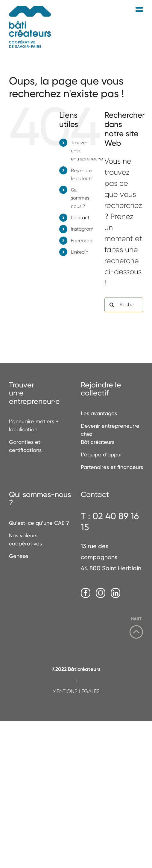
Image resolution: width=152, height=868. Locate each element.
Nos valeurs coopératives (25, 539)
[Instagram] (101, 593)
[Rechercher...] (124, 305)
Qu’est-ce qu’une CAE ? (39, 523)
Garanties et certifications (25, 446)
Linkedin (80, 252)
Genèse (19, 556)
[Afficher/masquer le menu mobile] (139, 10)
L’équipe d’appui (101, 454)
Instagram (82, 229)
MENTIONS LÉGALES (76, 691)
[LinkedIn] (115, 593)
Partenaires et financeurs (112, 467)
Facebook (82, 241)
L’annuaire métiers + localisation (34, 425)
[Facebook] (86, 593)
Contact (80, 218)
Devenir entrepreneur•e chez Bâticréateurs (110, 434)
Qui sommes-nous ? (81, 198)
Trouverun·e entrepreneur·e (34, 393)
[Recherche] (112, 305)
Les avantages (99, 413)
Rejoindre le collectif (101, 389)
